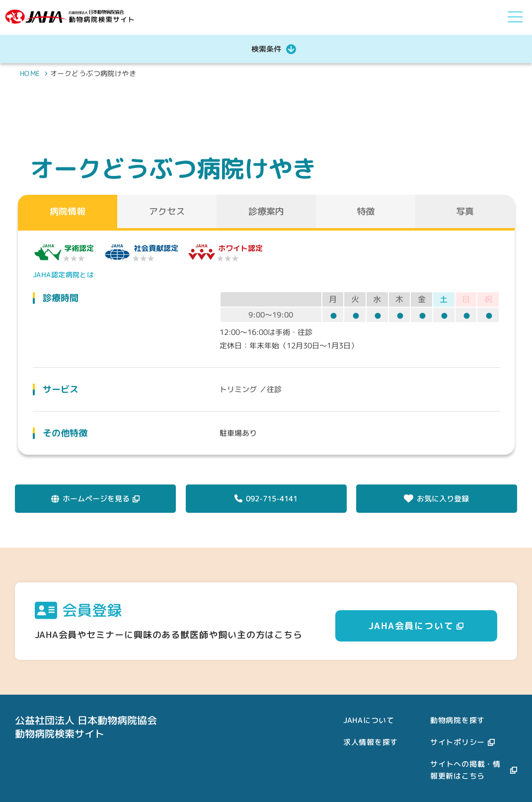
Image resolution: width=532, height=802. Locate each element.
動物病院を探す (457, 720)
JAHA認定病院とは (62, 275)
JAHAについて (369, 720)
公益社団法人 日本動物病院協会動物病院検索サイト (86, 727)
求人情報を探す (371, 742)
